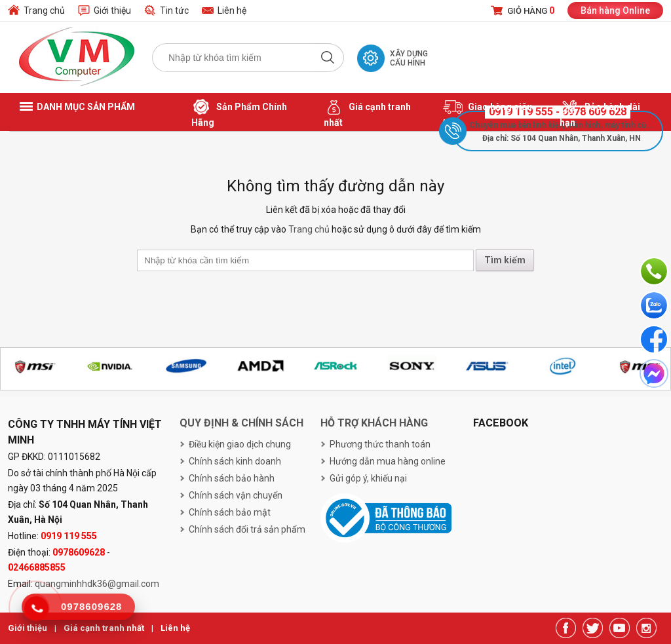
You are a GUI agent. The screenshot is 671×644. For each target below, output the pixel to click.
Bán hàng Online (615, 10)
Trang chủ (44, 10)
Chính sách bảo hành (232, 478)
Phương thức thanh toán (380, 444)
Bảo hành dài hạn (600, 113)
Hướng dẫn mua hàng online (388, 461)
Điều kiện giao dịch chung (240, 444)
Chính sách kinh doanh (235, 461)
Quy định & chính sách (241, 423)
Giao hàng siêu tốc (488, 113)
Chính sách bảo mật (230, 512)
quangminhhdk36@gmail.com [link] (97, 584)
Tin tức (174, 10)
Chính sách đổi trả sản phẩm (247, 529)
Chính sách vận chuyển (236, 495)
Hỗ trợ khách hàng (374, 423)
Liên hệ (232, 10)
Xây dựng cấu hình (409, 58)
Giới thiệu (112, 10)
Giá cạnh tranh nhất (367, 113)
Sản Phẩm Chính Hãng (239, 113)
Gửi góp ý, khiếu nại (368, 478)
